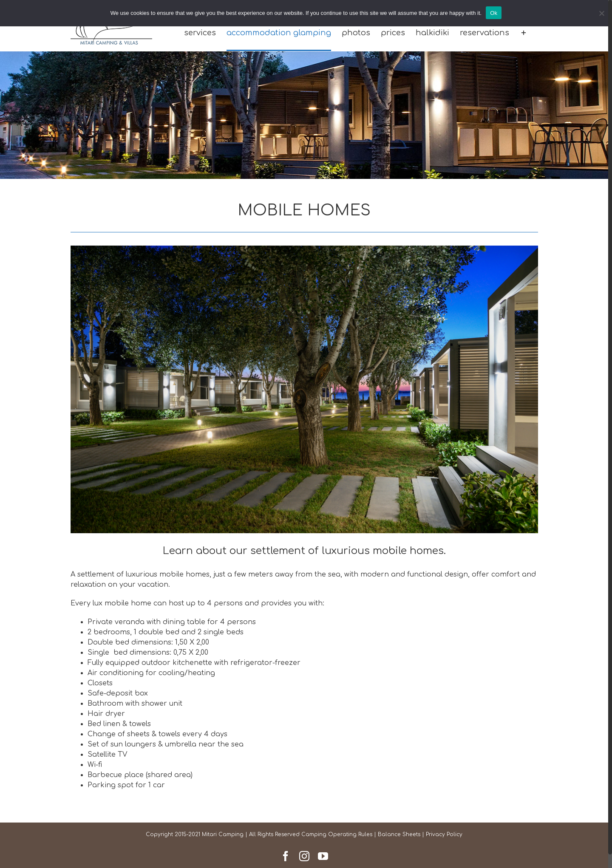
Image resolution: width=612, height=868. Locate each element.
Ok (494, 13)
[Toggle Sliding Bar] (524, 33)
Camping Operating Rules (337, 834)
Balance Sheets (399, 834)
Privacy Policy (444, 834)
